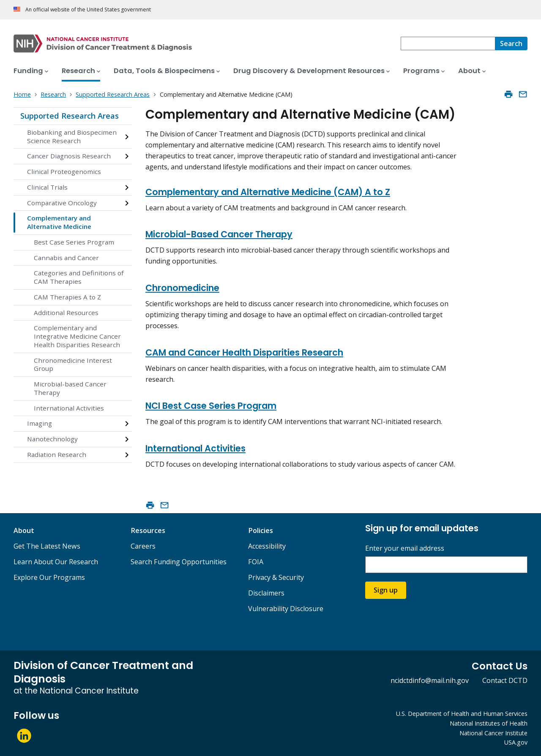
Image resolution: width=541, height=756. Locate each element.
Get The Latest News (47, 546)
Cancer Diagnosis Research (69, 156)
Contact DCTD (505, 680)
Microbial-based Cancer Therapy (70, 388)
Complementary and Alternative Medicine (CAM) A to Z (268, 192)
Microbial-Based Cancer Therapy (219, 234)
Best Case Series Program (74, 242)
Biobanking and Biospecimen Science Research (72, 136)
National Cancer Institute (493, 733)
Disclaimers (266, 593)
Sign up (386, 590)
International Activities (69, 408)
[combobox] (448, 44)
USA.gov (516, 742)
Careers (143, 546)
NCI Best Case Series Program (211, 406)
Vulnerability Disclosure (286, 609)
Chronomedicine (182, 288)
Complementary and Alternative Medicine (59, 222)
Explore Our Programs (49, 577)
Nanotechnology (52, 439)
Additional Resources (66, 313)
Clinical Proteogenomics (64, 171)
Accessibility (267, 546)
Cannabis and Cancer (66, 258)
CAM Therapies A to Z (67, 297)
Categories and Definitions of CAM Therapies (79, 277)
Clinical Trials (47, 187)
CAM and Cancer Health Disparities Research (244, 352)
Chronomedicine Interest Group (73, 364)
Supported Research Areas (70, 116)
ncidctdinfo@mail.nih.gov (430, 680)
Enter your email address (405, 548)
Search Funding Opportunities (179, 562)
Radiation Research (57, 454)
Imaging (40, 423)
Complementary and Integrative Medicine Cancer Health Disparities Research (77, 336)
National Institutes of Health (489, 723)
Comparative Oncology (62, 203)
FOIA (256, 562)
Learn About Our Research (56, 562)
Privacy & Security (276, 577)
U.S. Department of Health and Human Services (462, 714)
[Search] (511, 44)
